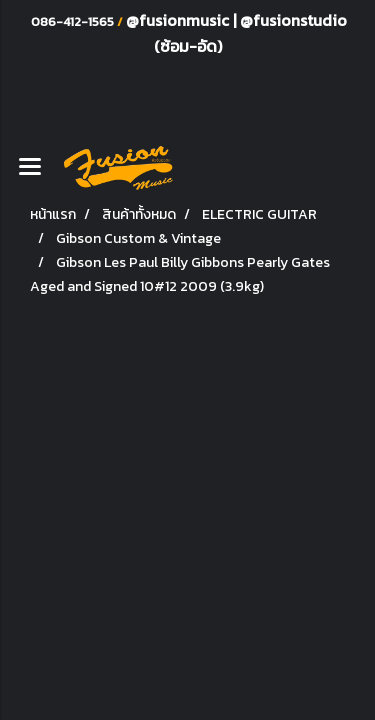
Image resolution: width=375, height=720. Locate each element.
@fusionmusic (179, 20)
